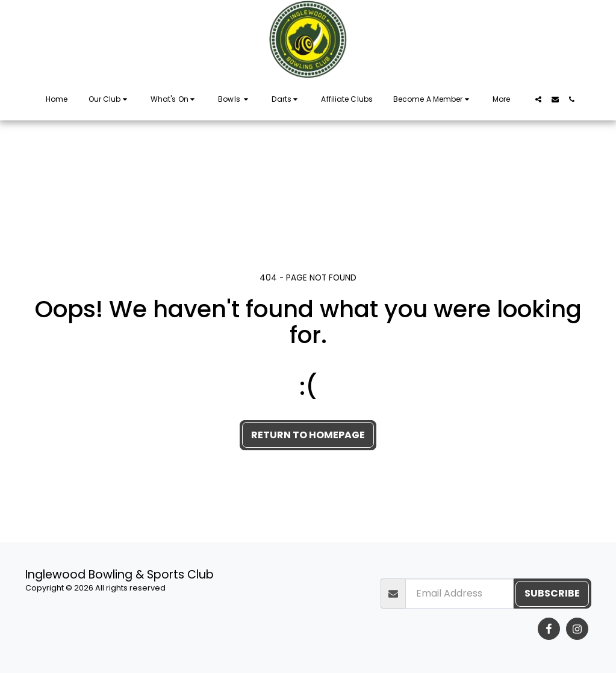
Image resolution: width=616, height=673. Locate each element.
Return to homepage (308, 435)
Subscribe (552, 593)
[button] (109, 99)
